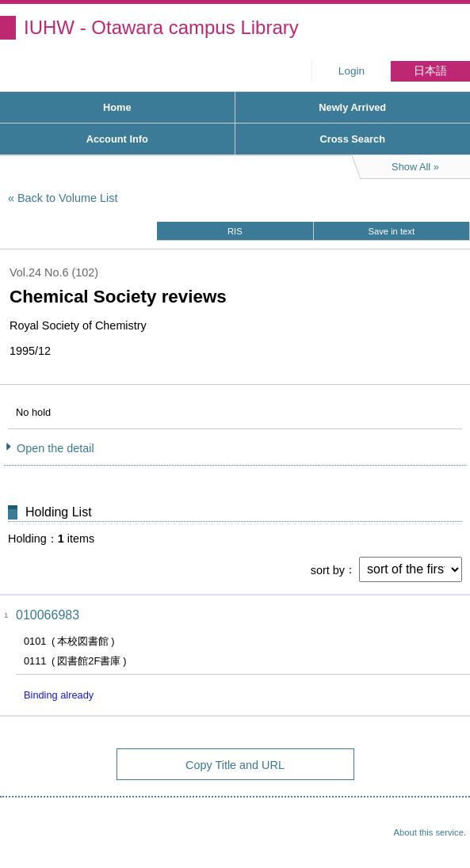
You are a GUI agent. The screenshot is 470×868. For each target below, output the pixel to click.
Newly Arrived (352, 107)
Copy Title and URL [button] (235, 765)
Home (117, 107)
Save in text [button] (392, 231)
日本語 (430, 71)
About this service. (430, 832)
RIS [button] (235, 231)
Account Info (117, 139)
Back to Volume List (67, 198)
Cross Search (352, 139)
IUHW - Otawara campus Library (161, 27)
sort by (328, 569)
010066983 (48, 615)
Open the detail (55, 448)
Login (352, 71)
